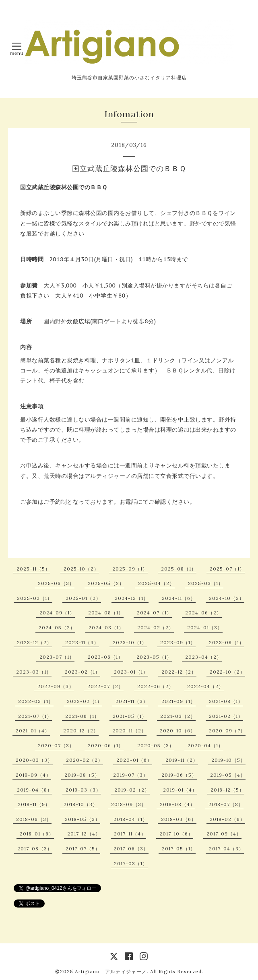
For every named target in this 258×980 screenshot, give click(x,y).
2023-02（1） (83, 672)
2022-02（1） (85, 701)
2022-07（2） (105, 686)
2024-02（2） (156, 627)
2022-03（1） (36, 701)
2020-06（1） (106, 745)
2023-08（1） (227, 642)
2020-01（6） (134, 760)
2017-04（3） (226, 849)
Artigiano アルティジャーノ (111, 971)
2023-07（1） (57, 657)
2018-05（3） (83, 819)
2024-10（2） (227, 598)
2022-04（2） (205, 686)
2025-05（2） (106, 583)
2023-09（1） (178, 642)
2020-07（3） (56, 745)
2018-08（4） (178, 804)
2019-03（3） (83, 790)
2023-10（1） (130, 642)
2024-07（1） (154, 613)
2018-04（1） (131, 819)
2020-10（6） (178, 731)
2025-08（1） (179, 569)
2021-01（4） (33, 731)
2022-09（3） (56, 686)
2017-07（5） (83, 849)
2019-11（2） (182, 760)
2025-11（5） (33, 569)
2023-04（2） (203, 657)
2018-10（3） (81, 804)
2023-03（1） (34, 672)
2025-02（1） (35, 598)
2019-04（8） (35, 790)
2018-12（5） (227, 790)
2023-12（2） (34, 642)
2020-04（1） (205, 745)
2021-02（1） (226, 716)
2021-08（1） (226, 701)
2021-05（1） (130, 716)
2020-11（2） (129, 731)
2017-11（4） (130, 834)
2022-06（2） (156, 686)
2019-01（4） (180, 790)
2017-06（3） (131, 849)
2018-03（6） (179, 819)
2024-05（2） (57, 627)
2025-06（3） (56, 583)
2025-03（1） (206, 583)
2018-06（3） (34, 819)
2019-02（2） (132, 790)
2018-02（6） (227, 819)
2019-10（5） (228, 760)
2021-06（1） (82, 716)
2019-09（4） (33, 775)
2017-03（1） (131, 863)
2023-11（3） (82, 642)
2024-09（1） (57, 613)
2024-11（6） (179, 598)
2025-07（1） (227, 569)
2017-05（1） (179, 849)
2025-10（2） (81, 569)
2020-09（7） (227, 731)
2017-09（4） (224, 834)
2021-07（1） (35, 716)
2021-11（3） (132, 701)
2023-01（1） (131, 672)
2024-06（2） (203, 613)
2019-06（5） (179, 775)
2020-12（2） (81, 731)
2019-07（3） (131, 775)
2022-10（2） (227, 672)
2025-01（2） (83, 598)
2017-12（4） (84, 834)
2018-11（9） (34, 804)
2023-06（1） (105, 657)
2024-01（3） (205, 627)
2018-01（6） (37, 834)
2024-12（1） (132, 598)
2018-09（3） (129, 804)
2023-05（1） (154, 657)
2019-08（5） (82, 775)
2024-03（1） (106, 627)
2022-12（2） (179, 672)
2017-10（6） (176, 834)
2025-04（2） (156, 583)
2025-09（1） (130, 569)
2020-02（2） (85, 760)
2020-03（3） (34, 760)
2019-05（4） (228, 775)
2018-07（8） (226, 804)
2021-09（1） (179, 701)
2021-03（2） (178, 716)
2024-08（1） (106, 613)
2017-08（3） (35, 849)
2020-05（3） (156, 745)
